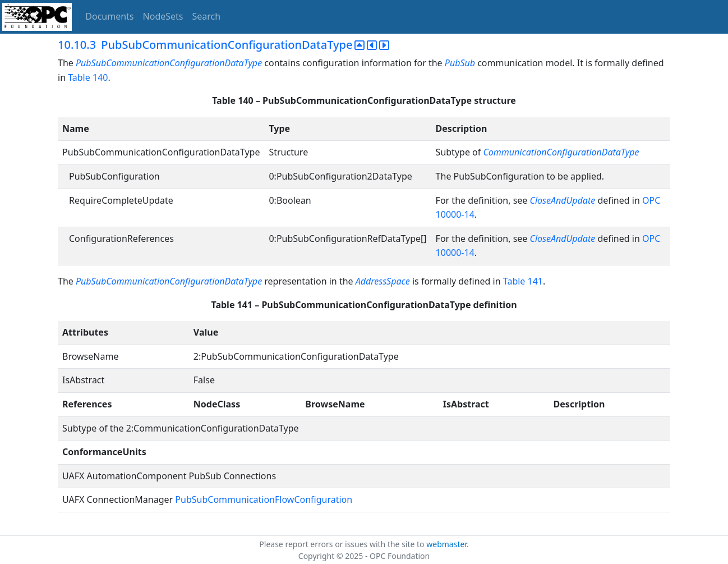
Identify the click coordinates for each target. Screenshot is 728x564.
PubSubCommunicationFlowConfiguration (264, 499)
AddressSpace (383, 281)
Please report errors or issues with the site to (343, 544)
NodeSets (163, 16)
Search (207, 16)
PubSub (460, 63)
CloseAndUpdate (564, 200)
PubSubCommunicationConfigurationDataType (169, 63)
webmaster (446, 544)
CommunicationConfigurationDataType (561, 152)
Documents (109, 16)
